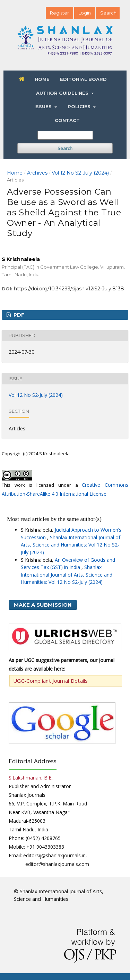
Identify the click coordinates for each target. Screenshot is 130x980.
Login (85, 13)
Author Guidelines (63, 93)
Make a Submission (43, 605)
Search (65, 148)
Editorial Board (83, 79)
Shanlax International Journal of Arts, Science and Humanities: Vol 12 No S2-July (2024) (71, 545)
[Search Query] (65, 135)
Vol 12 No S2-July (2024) (80, 173)
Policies (80, 106)
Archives (37, 173)
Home (42, 79)
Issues (44, 106)
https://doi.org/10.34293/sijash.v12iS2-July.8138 (69, 289)
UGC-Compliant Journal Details (51, 681)
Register (59, 13)
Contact (67, 120)
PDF (18, 315)
